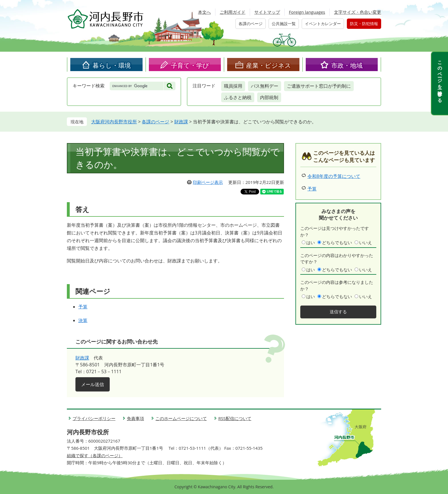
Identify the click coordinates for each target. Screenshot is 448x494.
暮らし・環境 (112, 65)
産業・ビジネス (269, 65)
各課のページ (251, 24)
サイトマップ (267, 12)
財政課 (181, 122)
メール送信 (93, 384)
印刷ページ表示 (208, 182)
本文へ (204, 12)
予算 (83, 307)
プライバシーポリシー (94, 418)
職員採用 (233, 86)
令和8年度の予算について (334, 176)
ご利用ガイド (233, 12)
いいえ (366, 242)
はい (311, 242)
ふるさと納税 (238, 97)
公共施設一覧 (284, 24)
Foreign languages (307, 12)
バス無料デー (265, 86)
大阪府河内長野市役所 (114, 122)
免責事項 (135, 418)
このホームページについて (181, 418)
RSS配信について (235, 418)
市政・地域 (347, 65)
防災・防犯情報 (364, 24)
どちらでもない (337, 242)
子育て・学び (190, 65)
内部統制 (269, 97)
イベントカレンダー (323, 24)
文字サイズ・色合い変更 (358, 12)
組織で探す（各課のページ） (95, 455)
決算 (83, 320)
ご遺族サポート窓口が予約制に (319, 86)
